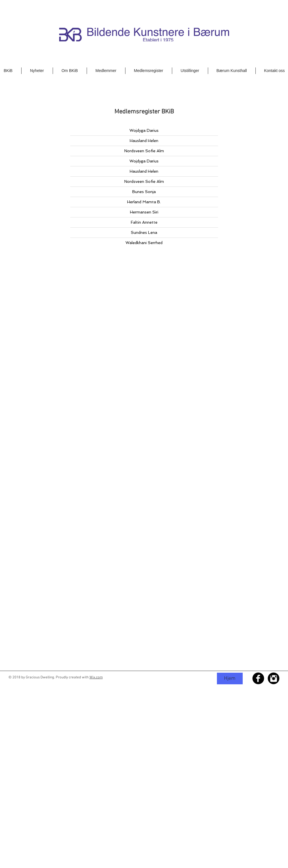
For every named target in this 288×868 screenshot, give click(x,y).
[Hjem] (230, 678)
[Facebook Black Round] (258, 678)
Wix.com (96, 678)
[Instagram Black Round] (274, 678)
